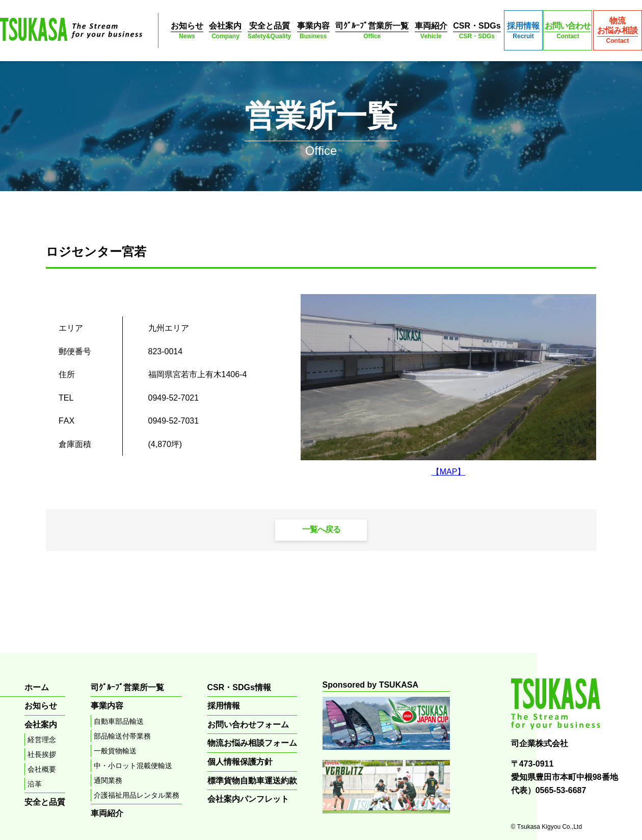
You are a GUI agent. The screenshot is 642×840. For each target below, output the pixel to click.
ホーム (37, 687)
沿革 (35, 784)
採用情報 (523, 31)
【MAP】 (449, 472)
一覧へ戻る (321, 529)
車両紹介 (431, 31)
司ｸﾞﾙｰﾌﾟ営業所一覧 (372, 31)
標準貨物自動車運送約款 (252, 781)
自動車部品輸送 (119, 721)
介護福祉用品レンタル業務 (137, 795)
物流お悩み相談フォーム (252, 743)
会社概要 (42, 769)
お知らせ (187, 31)
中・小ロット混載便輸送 (133, 766)
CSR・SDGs (477, 31)
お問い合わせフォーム (248, 725)
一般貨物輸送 (115, 751)
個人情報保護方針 (240, 762)
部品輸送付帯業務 (122, 736)
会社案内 (225, 31)
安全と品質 (269, 31)
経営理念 (42, 740)
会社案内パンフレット (248, 799)
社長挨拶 (42, 754)
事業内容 (313, 31)
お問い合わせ (568, 31)
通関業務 (108, 780)
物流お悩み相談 (618, 31)
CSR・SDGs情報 (239, 687)
